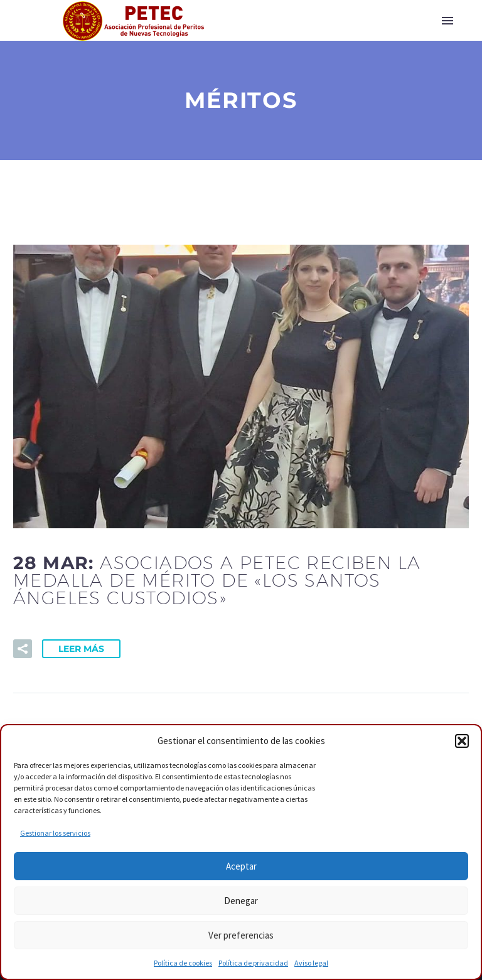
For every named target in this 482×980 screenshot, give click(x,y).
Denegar (241, 901)
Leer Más (81, 649)
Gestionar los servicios (55, 833)
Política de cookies (183, 963)
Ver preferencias (241, 935)
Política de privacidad (253, 963)
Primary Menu (447, 21)
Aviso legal (311, 963)
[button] (462, 741)
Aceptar (241, 866)
